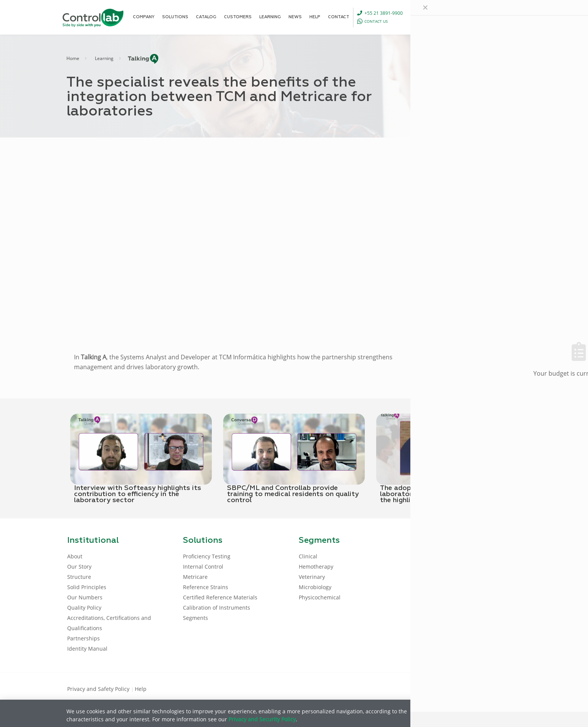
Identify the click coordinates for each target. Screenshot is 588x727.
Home (73, 58)
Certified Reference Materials (220, 597)
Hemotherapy (316, 567)
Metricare (195, 577)
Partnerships (84, 638)
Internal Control (203, 567)
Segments (195, 618)
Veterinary (312, 577)
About (75, 556)
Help (141, 689)
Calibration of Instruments (217, 608)
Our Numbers (85, 597)
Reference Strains (206, 587)
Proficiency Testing (207, 556)
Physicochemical (320, 597)
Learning (104, 58)
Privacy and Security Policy (262, 719)
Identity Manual (87, 649)
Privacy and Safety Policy (99, 689)
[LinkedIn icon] (485, 688)
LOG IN (505, 17)
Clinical (308, 556)
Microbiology (315, 587)
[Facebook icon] (472, 688)
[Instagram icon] (509, 688)
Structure (79, 577)
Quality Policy (84, 608)
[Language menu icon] (473, 17)
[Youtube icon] (497, 688)
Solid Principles (87, 587)
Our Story (79, 567)
